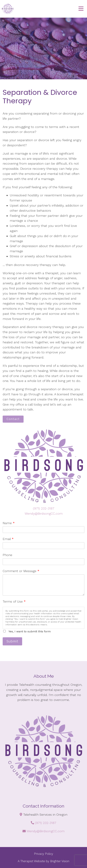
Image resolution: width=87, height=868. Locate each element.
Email (8, 539)
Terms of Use (14, 601)
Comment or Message (21, 571)
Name (9, 523)
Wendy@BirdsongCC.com (44, 513)
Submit (12, 641)
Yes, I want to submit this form (30, 631)
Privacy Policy (44, 854)
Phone (7, 555)
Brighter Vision (60, 861)
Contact (13, 419)
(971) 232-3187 (44, 508)
